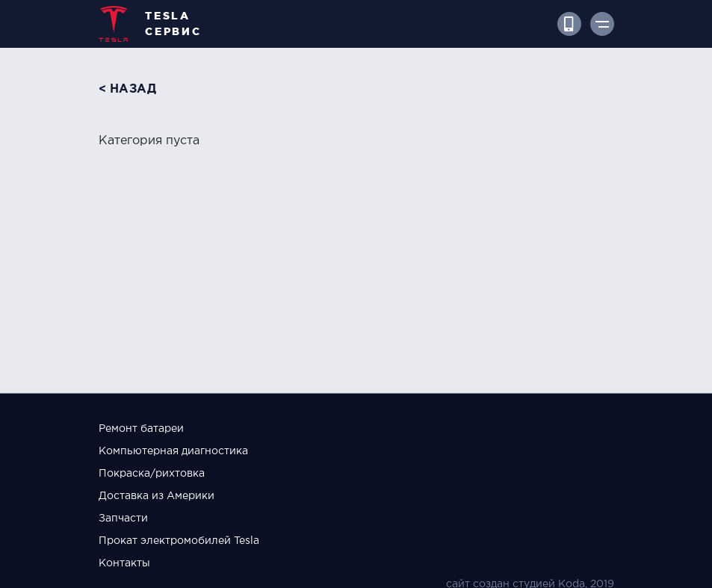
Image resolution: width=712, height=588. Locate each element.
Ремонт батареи (141, 429)
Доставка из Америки (157, 496)
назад (133, 89)
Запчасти (123, 519)
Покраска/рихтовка (152, 474)
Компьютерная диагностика (173, 451)
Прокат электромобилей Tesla (179, 541)
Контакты (124, 563)
